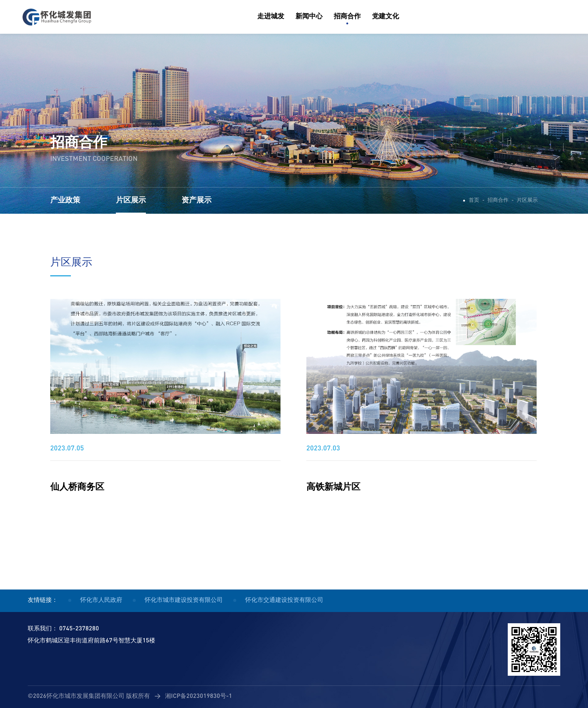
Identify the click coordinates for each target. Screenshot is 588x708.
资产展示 (196, 201)
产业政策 (65, 201)
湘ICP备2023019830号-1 (199, 697)
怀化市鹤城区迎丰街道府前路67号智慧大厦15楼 (91, 641)
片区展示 (131, 201)
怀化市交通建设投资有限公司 (284, 601)
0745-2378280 (79, 629)
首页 (474, 200)
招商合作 (498, 200)
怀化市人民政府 (101, 601)
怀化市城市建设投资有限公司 (184, 601)
